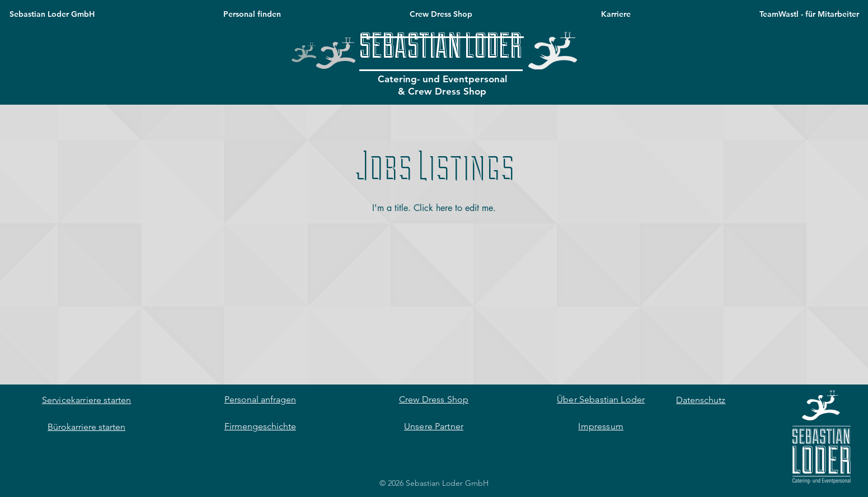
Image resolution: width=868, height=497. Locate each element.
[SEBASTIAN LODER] (441, 48)
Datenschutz (701, 400)
